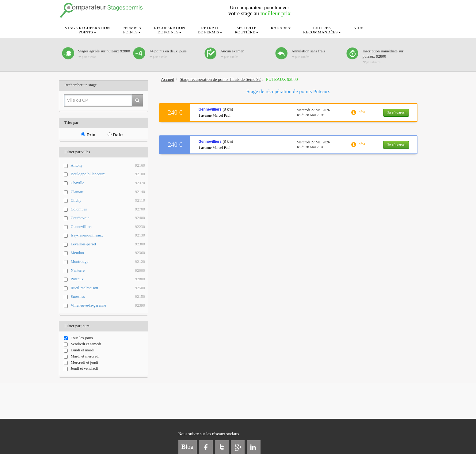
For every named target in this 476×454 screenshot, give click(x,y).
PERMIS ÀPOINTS (132, 30)
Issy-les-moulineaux (108, 235)
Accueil (168, 79)
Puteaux (108, 279)
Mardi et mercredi (82, 356)
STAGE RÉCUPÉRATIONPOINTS (88, 30)
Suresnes (108, 297)
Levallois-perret (108, 244)
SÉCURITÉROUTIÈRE (247, 30)
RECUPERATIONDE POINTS (170, 30)
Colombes (108, 209)
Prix (88, 135)
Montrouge (108, 262)
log (188, 447)
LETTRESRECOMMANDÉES (322, 30)
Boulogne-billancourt (108, 174)
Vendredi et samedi (83, 344)
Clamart (108, 192)
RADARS (281, 28)
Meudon (108, 253)
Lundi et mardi (79, 350)
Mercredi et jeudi (81, 362)
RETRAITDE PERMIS (210, 30)
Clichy (108, 201)
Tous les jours (78, 338)
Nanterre (108, 271)
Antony (108, 166)
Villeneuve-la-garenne (108, 306)
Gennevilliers (108, 227)
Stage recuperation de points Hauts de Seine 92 (220, 79)
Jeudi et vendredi (81, 369)
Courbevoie (108, 218)
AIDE (358, 28)
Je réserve (396, 113)
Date (115, 135)
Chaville (108, 183)
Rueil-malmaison (108, 288)
